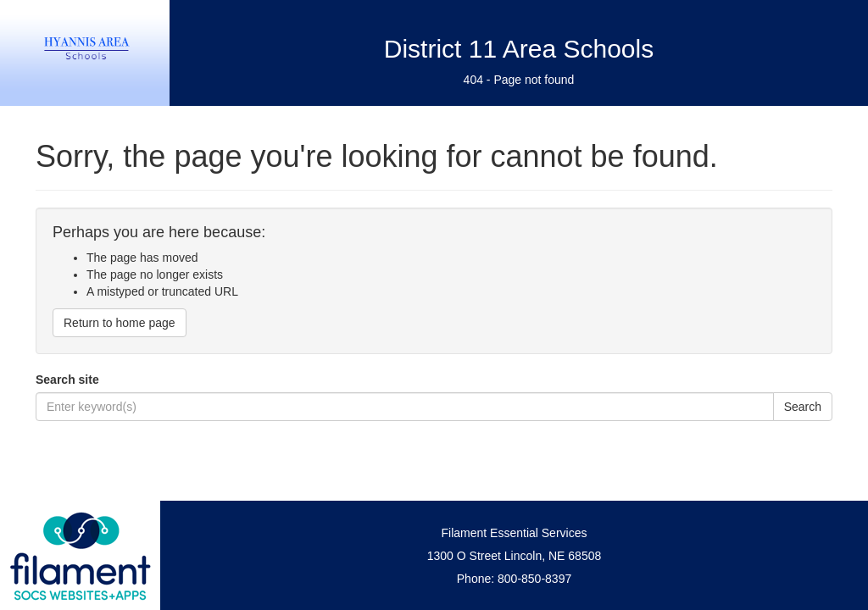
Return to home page (120, 323)
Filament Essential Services (515, 533)
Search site (67, 380)
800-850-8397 (534, 579)
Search (803, 407)
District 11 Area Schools (519, 49)
